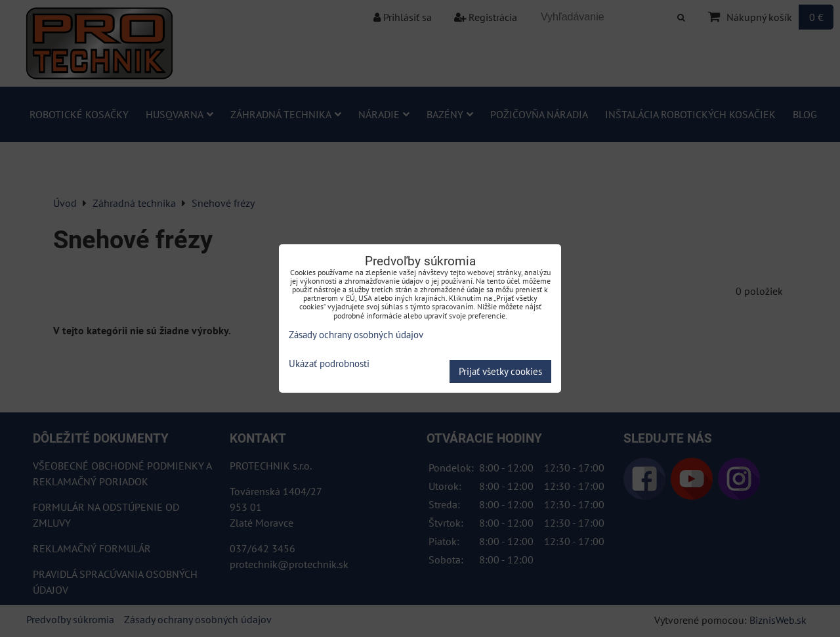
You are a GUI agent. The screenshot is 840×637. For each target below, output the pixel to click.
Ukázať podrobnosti (329, 364)
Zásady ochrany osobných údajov (356, 335)
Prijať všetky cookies (500, 371)
